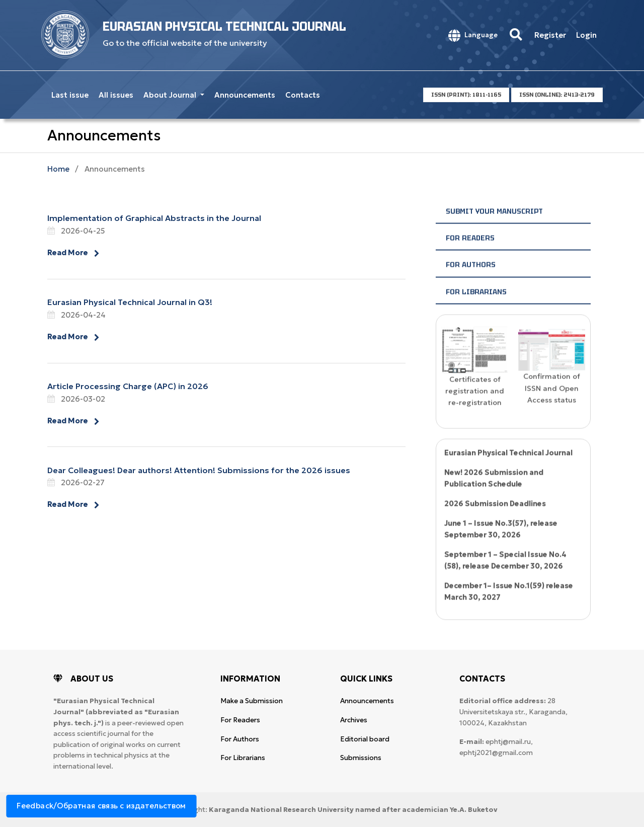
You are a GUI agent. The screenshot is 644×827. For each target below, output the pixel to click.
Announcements (245, 95)
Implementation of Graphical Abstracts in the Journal (154, 218)
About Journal (171, 95)
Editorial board (365, 739)
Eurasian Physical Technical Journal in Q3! (130, 302)
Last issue (70, 95)
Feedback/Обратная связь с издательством (101, 806)
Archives (354, 720)
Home (58, 169)
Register (550, 35)
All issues (116, 95)
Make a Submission (252, 701)
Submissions (361, 758)
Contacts (303, 95)
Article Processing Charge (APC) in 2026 (128, 386)
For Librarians (476, 308)
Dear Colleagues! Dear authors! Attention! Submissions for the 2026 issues (199, 470)
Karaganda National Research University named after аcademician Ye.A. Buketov (353, 810)
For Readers (470, 254)
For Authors (471, 280)
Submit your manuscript (494, 227)
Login (586, 35)
